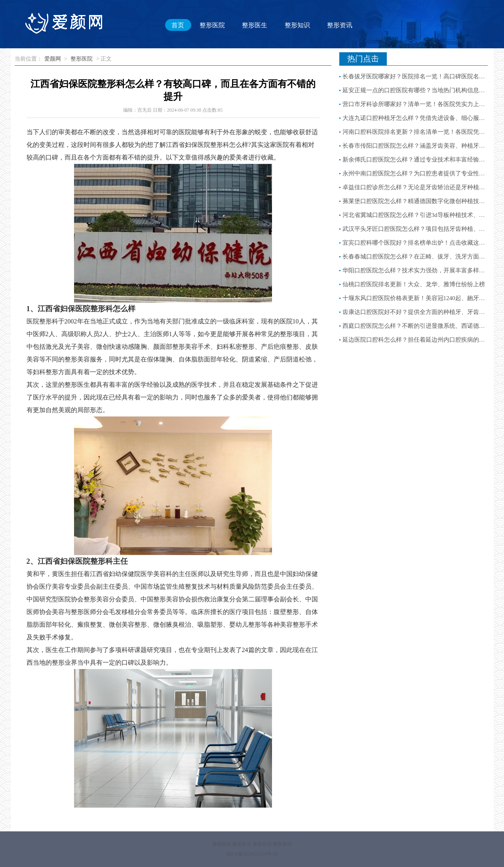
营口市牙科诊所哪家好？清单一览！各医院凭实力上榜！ (417, 104)
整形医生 (255, 25)
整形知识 (297, 25)
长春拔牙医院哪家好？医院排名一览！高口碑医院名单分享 (420, 76)
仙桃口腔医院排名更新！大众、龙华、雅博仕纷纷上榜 (414, 284)
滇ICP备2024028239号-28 (252, 854)
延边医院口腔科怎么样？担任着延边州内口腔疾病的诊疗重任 (423, 340)
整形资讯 (340, 25)
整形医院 (212, 25)
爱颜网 (53, 59)
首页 (178, 25)
